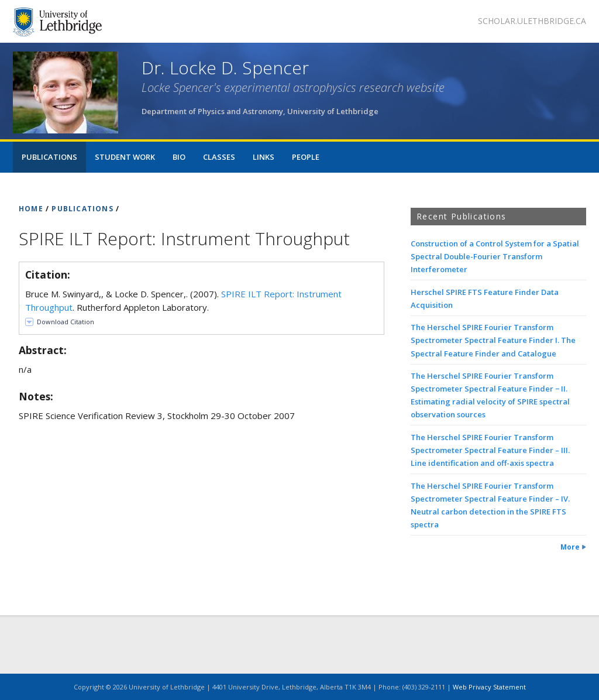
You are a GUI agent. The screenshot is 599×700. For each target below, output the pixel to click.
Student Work (125, 157)
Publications (49, 157)
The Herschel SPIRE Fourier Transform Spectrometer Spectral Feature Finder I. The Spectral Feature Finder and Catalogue (493, 340)
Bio (179, 157)
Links (264, 157)
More (570, 547)
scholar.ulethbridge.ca (532, 21)
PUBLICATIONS (82, 209)
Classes (219, 157)
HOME (31, 209)
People (306, 157)
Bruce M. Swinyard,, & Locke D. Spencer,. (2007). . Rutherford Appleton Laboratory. (183, 301)
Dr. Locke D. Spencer (225, 68)
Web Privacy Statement (489, 687)
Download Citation (66, 322)
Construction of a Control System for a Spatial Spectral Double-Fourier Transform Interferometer (495, 256)
